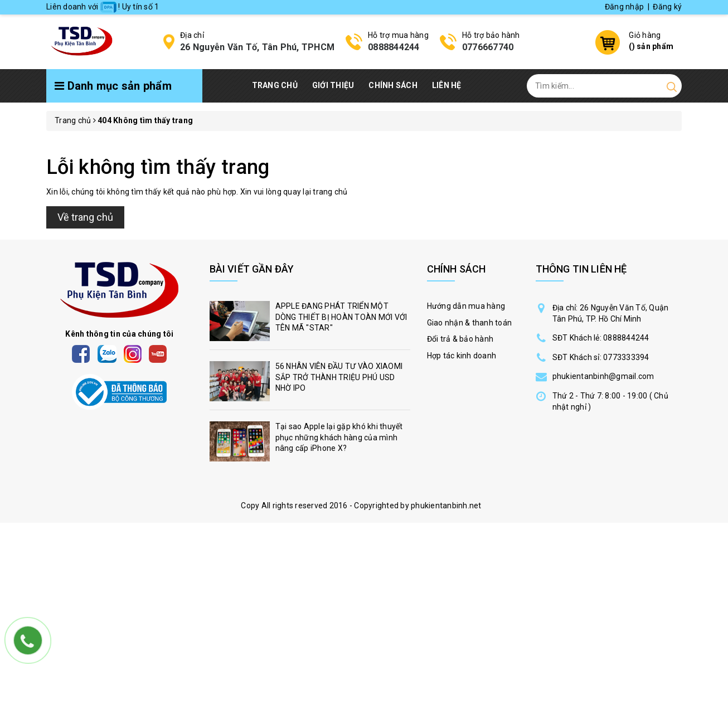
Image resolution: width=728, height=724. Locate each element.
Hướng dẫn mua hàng (466, 306)
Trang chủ (275, 85)
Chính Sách (393, 85)
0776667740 (488, 47)
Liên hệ (447, 85)
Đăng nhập (624, 7)
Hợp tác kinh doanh (462, 356)
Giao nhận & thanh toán (470, 323)
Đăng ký (667, 7)
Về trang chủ (85, 217)
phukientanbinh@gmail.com (603, 376)
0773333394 (626, 357)
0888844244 (394, 47)
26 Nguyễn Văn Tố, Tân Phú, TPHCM (257, 47)
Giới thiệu (333, 85)
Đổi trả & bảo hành (460, 339)
